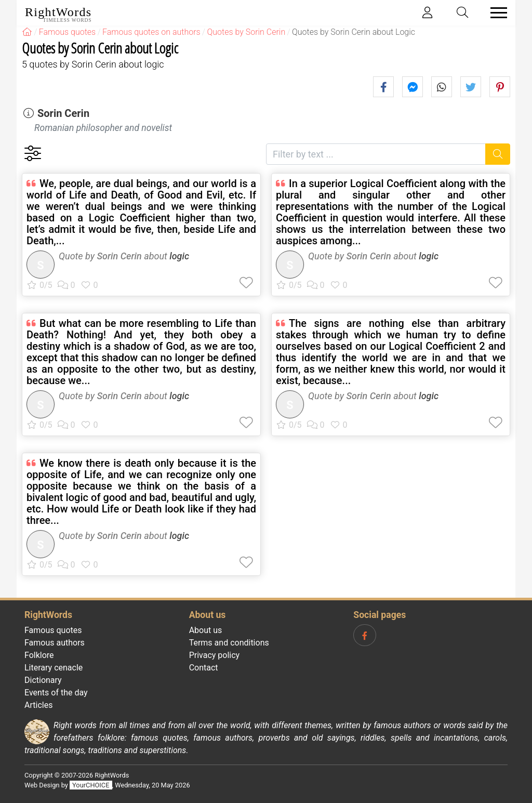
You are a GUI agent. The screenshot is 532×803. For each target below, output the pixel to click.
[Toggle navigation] (496, 13)
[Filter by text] (376, 154)
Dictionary (43, 680)
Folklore (39, 655)
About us (206, 630)
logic (179, 256)
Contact (204, 668)
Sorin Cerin (63, 113)
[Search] (498, 154)
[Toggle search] (463, 13)
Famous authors (55, 643)
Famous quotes (53, 630)
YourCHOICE (91, 785)
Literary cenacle (54, 668)
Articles (38, 705)
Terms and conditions (229, 643)
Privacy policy (215, 655)
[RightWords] (27, 32)
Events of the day (56, 693)
